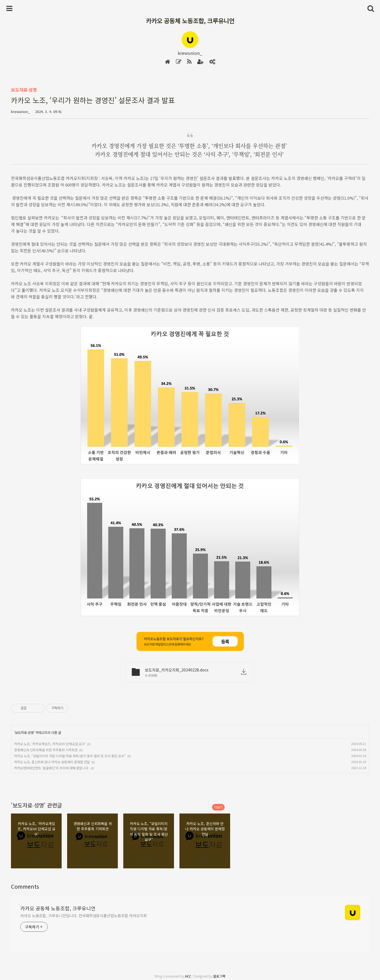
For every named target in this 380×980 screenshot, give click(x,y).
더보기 (218, 807)
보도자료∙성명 (24, 90)
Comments (25, 886)
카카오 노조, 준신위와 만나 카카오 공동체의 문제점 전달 (52, 762)
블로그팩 (219, 976)
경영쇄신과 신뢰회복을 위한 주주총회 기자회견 (46, 750)
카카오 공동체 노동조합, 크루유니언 (190, 21)
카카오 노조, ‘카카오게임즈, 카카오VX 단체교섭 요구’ (50, 744)
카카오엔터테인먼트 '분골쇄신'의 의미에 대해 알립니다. (52, 768)
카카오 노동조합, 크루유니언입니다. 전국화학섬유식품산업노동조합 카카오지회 (84, 916)
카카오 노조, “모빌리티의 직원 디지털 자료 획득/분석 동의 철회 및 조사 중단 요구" (70, 756)
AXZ (188, 976)
